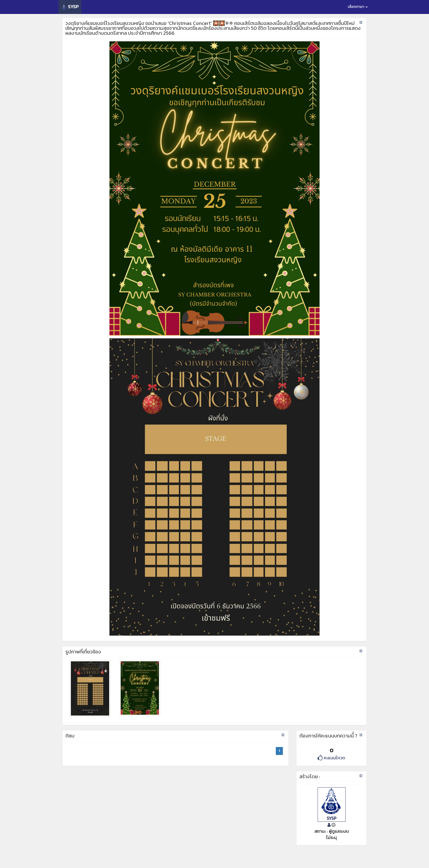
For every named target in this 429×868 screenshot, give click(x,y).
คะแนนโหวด (331, 758)
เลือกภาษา (358, 7)
